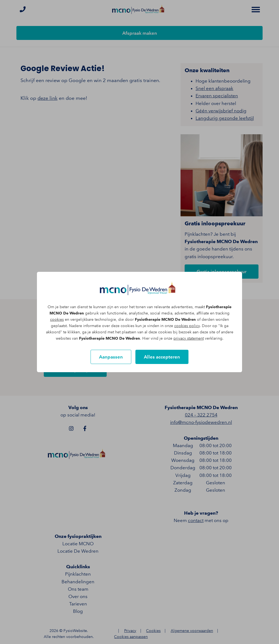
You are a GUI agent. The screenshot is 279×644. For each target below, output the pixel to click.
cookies (57, 320)
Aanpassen (111, 357)
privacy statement (189, 338)
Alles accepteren (162, 357)
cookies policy (187, 326)
